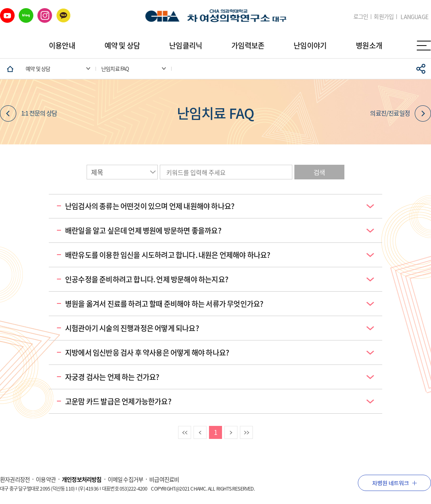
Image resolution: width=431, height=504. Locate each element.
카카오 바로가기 (63, 15)
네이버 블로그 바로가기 (26, 15)
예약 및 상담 (122, 45)
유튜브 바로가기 (7, 15)
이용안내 (62, 45)
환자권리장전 (15, 479)
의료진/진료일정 (401, 113)
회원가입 (384, 16)
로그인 (361, 16)
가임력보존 (248, 45)
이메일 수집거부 (126, 479)
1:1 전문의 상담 (28, 113)
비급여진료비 (164, 479)
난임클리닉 (186, 45)
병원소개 (369, 45)
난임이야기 (310, 45)
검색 (319, 172)
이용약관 (46, 479)
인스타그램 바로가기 (45, 15)
